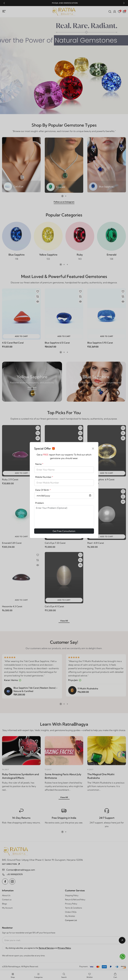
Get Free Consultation (64, 531)
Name (39, 464)
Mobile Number (44, 477)
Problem (40, 503)
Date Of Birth (43, 490)
